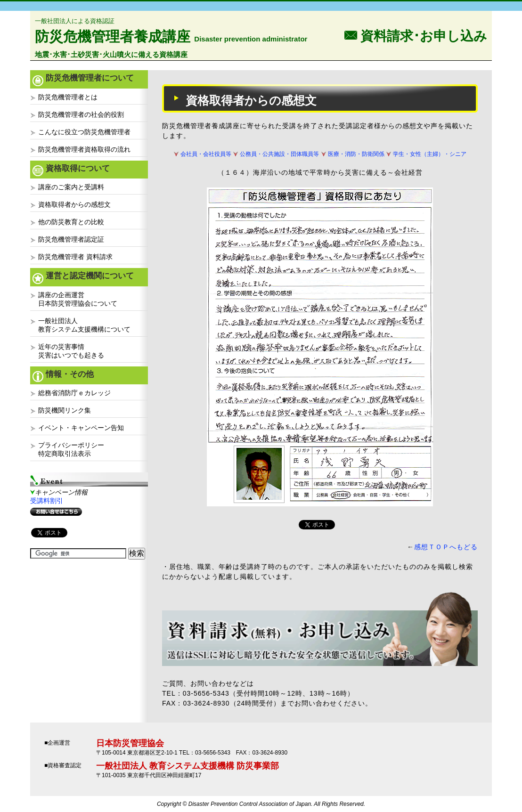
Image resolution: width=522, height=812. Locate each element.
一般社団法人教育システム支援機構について (84, 325)
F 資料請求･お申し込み (416, 35)
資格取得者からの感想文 (74, 204)
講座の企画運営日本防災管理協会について (78, 299)
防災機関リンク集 (65, 410)
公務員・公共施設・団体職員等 (279, 154)
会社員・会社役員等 (206, 154)
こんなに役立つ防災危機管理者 (84, 132)
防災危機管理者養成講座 (113, 37)
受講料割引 (47, 501)
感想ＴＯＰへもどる (446, 547)
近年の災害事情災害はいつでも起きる (71, 351)
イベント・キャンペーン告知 (81, 428)
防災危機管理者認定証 (71, 239)
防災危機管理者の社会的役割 (81, 114)
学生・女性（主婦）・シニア (430, 154)
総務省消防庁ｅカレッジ (74, 393)
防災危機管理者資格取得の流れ (84, 149)
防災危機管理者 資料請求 (75, 257)
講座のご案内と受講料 (71, 187)
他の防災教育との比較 (71, 222)
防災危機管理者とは (68, 97)
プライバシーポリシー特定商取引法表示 (71, 449)
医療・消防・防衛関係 (356, 154)
